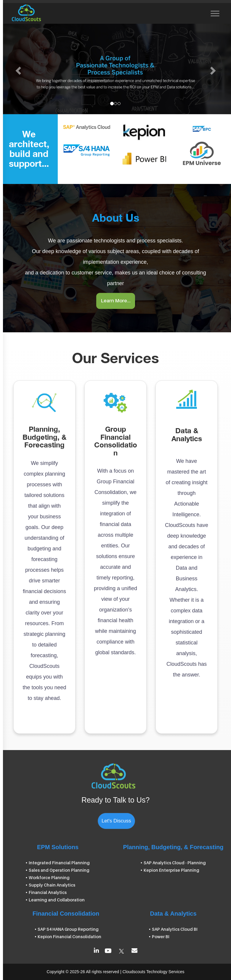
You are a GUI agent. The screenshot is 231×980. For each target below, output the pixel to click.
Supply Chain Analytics (52, 885)
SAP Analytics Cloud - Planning (175, 863)
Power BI (161, 937)
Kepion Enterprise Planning (171, 870)
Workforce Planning (49, 877)
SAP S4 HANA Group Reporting (68, 929)
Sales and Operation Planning (59, 870)
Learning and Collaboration (57, 900)
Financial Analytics (48, 892)
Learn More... (116, 301)
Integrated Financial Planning (59, 863)
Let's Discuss (116, 821)
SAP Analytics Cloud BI (175, 929)
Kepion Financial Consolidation (69, 937)
